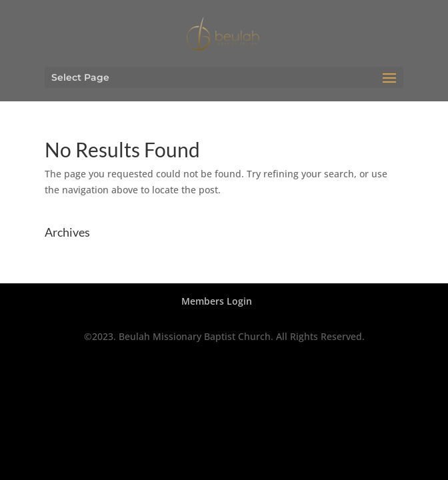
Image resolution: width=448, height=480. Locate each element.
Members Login (217, 301)
